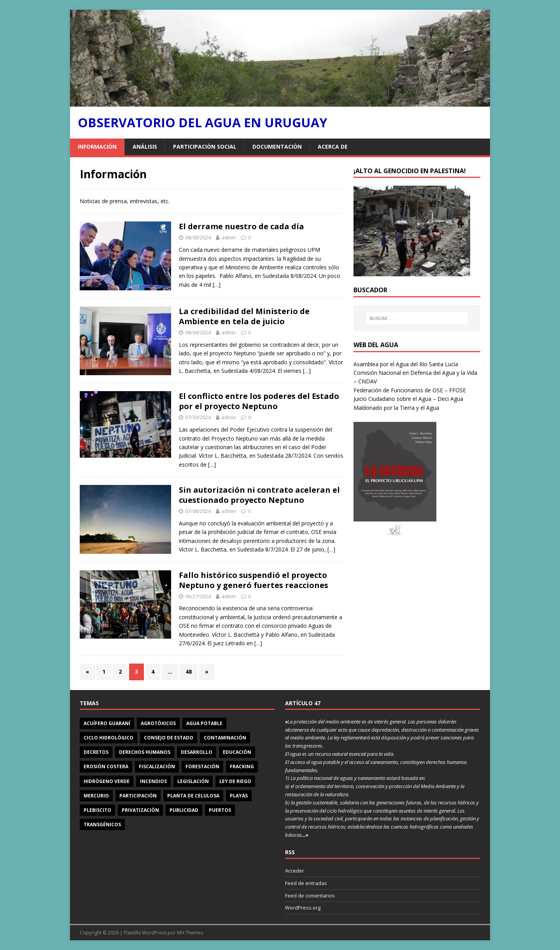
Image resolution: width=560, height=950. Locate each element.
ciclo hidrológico (108, 738)
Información (97, 147)
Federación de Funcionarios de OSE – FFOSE (410, 390)
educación (237, 752)
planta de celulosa (193, 796)
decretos (96, 752)
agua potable (204, 723)
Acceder (295, 871)
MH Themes (190, 933)
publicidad (184, 810)
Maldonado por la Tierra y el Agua (396, 408)
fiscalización (157, 766)
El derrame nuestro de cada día (241, 226)
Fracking (242, 766)
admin (229, 237)
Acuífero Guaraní (107, 723)
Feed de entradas (306, 883)
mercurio (96, 796)
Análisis (145, 147)
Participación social (205, 147)
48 (189, 672)
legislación (193, 781)
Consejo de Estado (169, 738)
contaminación (225, 738)
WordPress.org (303, 908)
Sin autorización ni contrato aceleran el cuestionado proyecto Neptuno (259, 495)
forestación (202, 766)
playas (239, 796)
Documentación (277, 147)
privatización (140, 810)
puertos (220, 810)
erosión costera (106, 766)
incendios (153, 781)
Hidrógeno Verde (107, 781)
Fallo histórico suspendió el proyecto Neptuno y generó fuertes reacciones (254, 580)
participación (138, 796)
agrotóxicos (158, 723)
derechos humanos (145, 752)
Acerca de (333, 147)
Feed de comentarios (310, 896)
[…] (217, 285)
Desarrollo (197, 752)
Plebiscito (97, 810)
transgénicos (102, 824)
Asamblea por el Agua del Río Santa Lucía (406, 364)
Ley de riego (235, 781)
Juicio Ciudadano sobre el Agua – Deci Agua (408, 399)
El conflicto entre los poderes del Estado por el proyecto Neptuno (259, 401)
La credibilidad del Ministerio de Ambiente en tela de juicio (244, 316)
